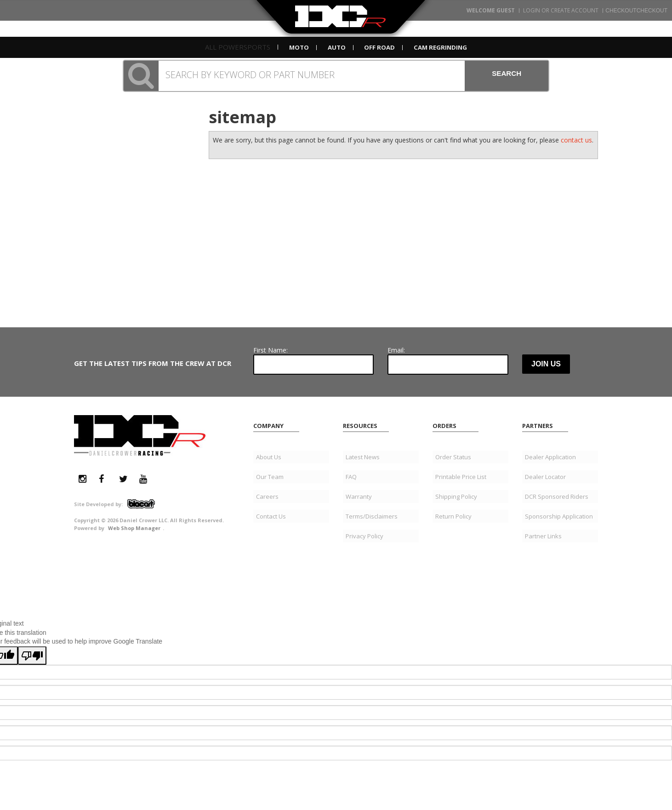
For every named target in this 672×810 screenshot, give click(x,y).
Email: (396, 273)
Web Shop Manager (134, 451)
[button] (336, 76)
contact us (576, 140)
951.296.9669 (119, 151)
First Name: (271, 273)
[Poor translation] (32, 578)
